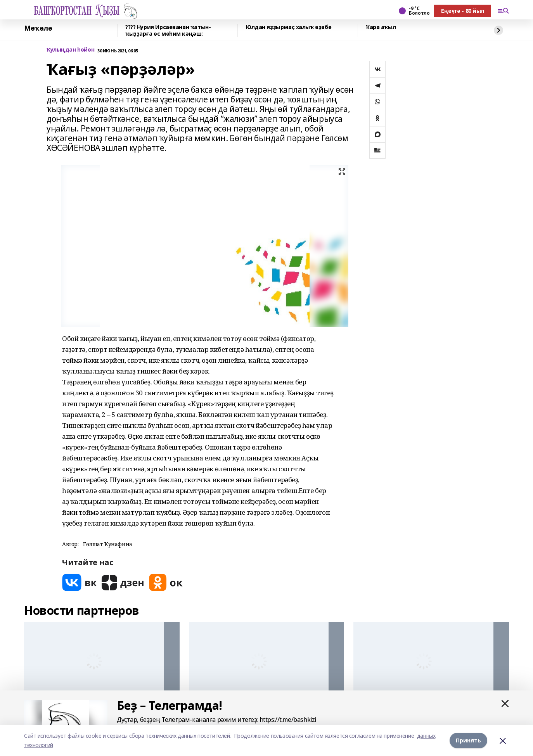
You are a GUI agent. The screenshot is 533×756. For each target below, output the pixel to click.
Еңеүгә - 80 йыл (463, 11)
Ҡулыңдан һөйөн (70, 50)
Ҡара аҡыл (381, 27)
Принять (468, 740)
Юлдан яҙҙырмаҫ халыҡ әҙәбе (288, 27)
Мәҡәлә (38, 28)
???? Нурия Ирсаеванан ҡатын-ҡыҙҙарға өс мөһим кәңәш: (168, 30)
